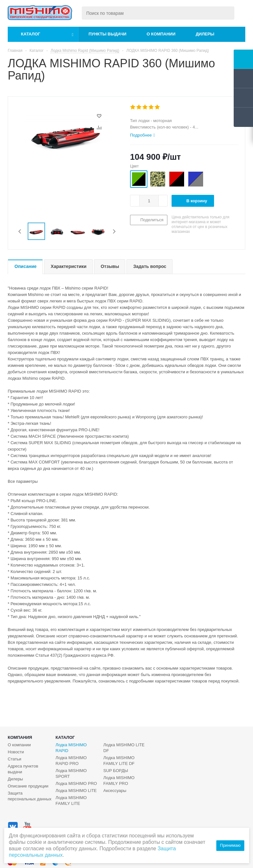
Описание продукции (28, 786)
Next (114, 231)
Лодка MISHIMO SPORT (71, 773)
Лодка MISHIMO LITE (76, 791)
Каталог (31, 34)
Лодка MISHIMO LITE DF (124, 748)
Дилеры (205, 34)
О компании (161, 34)
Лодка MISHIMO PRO (76, 783)
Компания (20, 737)
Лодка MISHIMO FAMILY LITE (71, 801)
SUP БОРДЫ (116, 771)
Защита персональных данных (30, 796)
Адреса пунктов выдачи (23, 769)
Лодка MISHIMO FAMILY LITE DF (119, 761)
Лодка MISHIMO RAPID (71, 748)
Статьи (14, 759)
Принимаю (230, 845)
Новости (16, 752)
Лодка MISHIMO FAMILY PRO (119, 781)
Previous (20, 231)
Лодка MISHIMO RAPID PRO (71, 761)
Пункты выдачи (108, 34)
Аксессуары (115, 791)
